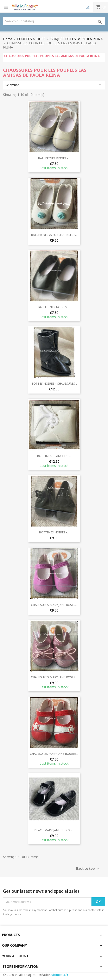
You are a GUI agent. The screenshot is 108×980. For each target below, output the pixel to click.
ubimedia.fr (60, 975)
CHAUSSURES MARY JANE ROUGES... (54, 754)
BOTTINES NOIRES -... (54, 532)
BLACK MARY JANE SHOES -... (54, 830)
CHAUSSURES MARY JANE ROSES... (54, 605)
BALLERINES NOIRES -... (54, 307)
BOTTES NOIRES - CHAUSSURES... (54, 383)
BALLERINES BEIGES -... (54, 158)
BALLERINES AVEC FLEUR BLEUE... (54, 235)
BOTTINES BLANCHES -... (54, 456)
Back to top (88, 869)
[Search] (54, 21)
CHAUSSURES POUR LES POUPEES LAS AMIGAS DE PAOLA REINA (52, 56)
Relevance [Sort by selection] (54, 85)
